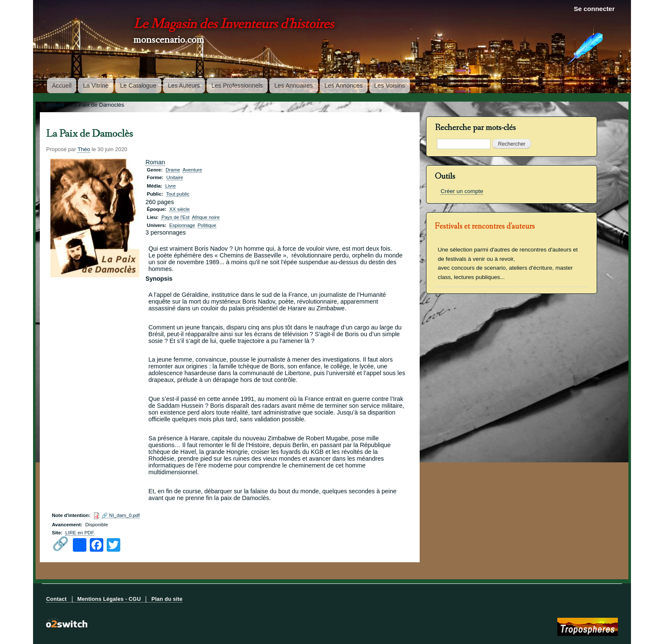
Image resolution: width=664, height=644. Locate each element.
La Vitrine (96, 86)
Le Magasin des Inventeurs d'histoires (234, 25)
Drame (173, 170)
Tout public (178, 194)
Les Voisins (390, 86)
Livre (170, 186)
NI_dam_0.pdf (125, 515)
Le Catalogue (138, 86)
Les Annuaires (294, 86)
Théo (84, 149)
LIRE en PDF (80, 533)
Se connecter (594, 9)
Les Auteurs (184, 86)
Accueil (62, 86)
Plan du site (167, 599)
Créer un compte (462, 191)
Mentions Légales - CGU (109, 599)
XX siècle (180, 209)
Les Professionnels (237, 86)
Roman (155, 162)
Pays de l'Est (175, 217)
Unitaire (175, 177)
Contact (57, 599)
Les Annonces (343, 86)
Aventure (192, 170)
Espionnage (182, 225)
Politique (207, 225)
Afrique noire (206, 217)
